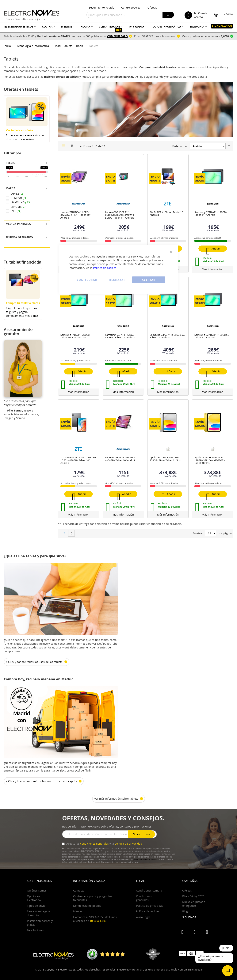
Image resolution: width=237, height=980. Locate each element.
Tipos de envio (36, 906)
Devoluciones (35, 930)
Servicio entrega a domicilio (38, 913)
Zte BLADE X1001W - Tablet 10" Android (167, 213)
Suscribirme (142, 834)
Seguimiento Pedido (101, 8)
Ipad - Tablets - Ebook (69, 46)
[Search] (168, 15)
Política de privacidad (150, 906)
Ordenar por (180, 146)
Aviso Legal (143, 917)
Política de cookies (105, 268)
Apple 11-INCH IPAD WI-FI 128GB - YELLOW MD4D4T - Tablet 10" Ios (210, 460)
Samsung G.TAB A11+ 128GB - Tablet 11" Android (211, 213)
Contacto (79, 890)
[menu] (118, 28)
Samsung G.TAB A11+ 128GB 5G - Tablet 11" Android (212, 336)
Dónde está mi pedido (87, 906)
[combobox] (130, 15)
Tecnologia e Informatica (33, 46)
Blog (185, 911)
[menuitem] (20, 26)
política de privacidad (128, 844)
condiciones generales (94, 844)
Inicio (8, 46)
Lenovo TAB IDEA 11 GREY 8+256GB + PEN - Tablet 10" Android (75, 215)
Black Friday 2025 (193, 896)
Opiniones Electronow (34, 898)
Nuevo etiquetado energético (194, 904)
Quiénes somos (37, 890)
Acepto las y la (104, 844)
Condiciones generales (144, 898)
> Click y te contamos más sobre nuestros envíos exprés (41, 781)
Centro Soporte (131, 8)
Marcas (78, 911)
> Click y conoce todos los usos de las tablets (34, 662)
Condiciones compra (149, 890)
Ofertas (152, 8)
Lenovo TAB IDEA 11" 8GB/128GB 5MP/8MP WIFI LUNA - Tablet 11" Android (120, 215)
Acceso (198, 17)
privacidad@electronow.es (145, 860)
